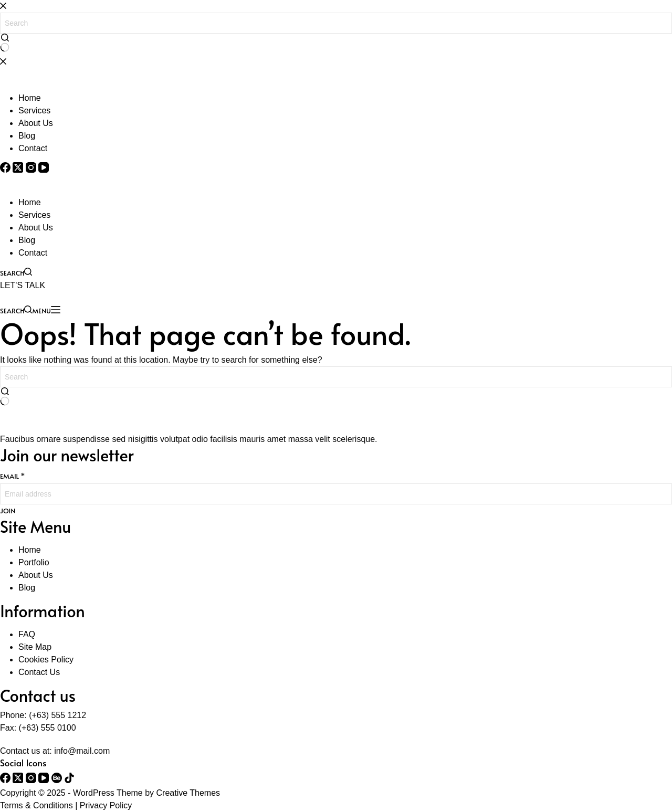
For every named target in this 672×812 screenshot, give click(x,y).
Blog (27, 240)
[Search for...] (336, 377)
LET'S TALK (23, 285)
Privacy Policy (106, 805)
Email (13, 476)
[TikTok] (69, 780)
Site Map (35, 647)
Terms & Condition (34, 805)
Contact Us (39, 672)
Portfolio (34, 562)
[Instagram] (32, 780)
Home (30, 202)
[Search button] (5, 397)
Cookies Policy (46, 660)
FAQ (27, 634)
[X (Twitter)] (19, 780)
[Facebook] (6, 780)
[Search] (16, 272)
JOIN (8, 511)
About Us (36, 228)
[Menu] (46, 310)
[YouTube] (45, 780)
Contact (33, 253)
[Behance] (58, 780)
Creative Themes (188, 793)
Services (34, 215)
